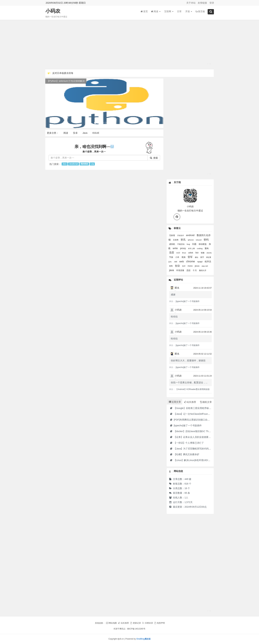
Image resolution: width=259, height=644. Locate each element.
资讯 (183, 240)
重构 (207, 248)
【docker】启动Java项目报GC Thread (191, 431)
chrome (191, 261)
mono (190, 266)
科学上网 (192, 249)
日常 (179, 11)
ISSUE (96, 133)
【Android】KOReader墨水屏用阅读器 (193, 389)
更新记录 (135, 623)
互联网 (169, 11)
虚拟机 (172, 244)
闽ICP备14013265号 (136, 629)
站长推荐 (123, 623)
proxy (183, 248)
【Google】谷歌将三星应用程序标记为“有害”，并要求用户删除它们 (206, 408)
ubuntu (209, 253)
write (176, 248)
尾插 (184, 257)
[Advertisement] (130, 45)
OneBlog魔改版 (144, 639)
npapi (200, 262)
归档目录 (147, 623)
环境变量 (180, 270)
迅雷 (172, 253)
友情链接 (202, 3)
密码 (206, 240)
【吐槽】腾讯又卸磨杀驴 (184, 454)
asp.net (205, 266)
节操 (171, 257)
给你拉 (174, 317)
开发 (189, 11)
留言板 (200, 11)
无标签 (172, 235)
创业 (178, 266)
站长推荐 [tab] (190, 402)
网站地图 (111, 623)
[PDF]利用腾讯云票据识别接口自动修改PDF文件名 (198, 420)
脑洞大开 (203, 270)
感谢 (173, 295)
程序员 (208, 262)
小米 (177, 257)
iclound (199, 240)
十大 (195, 270)
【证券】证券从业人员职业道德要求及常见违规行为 (198, 437)
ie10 (178, 253)
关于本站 (191, 3)
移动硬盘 (203, 244)
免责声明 (159, 623)
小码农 (53, 11)
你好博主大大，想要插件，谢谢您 (188, 361)
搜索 (154, 158)
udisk (191, 253)
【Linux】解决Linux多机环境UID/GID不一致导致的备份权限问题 (205, 460)
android (191, 235)
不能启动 (181, 244)
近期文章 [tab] (175, 402)
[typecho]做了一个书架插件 (188, 301)
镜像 (203, 253)
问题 (195, 244)
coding (200, 248)
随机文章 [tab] (206, 402)
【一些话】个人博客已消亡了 (187, 443)
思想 (189, 270)
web (182, 261)
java (172, 270)
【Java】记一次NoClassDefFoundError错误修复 (197, 414)
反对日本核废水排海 (63, 73)
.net (176, 262)
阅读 (156, 11)
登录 (212, 3)
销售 (171, 266)
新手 (202, 257)
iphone (191, 240)
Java (85, 133)
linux (184, 253)
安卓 (75, 133)
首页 (144, 11)
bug (189, 244)
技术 (184, 266)
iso (197, 253)
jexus (197, 266)
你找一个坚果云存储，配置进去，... (189, 382)
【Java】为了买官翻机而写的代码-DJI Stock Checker (199, 449)
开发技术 (181, 235)
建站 (197, 257)
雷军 (190, 257)
